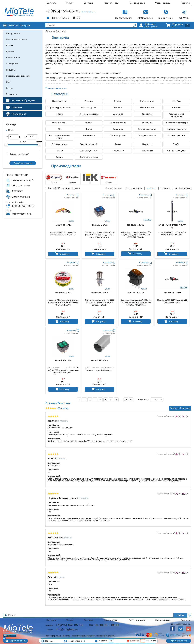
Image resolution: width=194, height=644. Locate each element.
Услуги (70, 3)
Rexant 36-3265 (99, 293)
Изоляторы (147, 151)
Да (177, 416)
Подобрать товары (23, 163)
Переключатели (118, 123)
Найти (180, 615)
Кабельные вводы (147, 129)
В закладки (71, 195)
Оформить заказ (179, 641)
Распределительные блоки (59, 137)
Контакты (51, 3)
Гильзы (59, 114)
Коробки (176, 101)
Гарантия (186, 3)
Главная (50, 31)
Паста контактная (89, 157)
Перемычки (118, 151)
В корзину (62, 254)
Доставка (89, 3)
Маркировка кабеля (176, 129)
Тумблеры (147, 123)
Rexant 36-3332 (136, 225)
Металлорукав (89, 108)
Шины (89, 129)
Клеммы (176, 108)
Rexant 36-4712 (63, 225)
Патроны (118, 101)
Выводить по (143, 400)
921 (131, 400)
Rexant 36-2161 (100, 225)
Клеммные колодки (89, 114)
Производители (137, 3)
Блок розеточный (89, 144)
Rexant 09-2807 (63, 293)
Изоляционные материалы (176, 115)
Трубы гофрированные (59, 108)
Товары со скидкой (18, 154)
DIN (59, 129)
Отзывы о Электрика (180, 408)
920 (126, 400)
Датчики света (59, 144)
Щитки (59, 151)
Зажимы (118, 108)
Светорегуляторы (89, 151)
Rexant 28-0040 (99, 360)
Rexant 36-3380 (172, 293)
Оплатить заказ (21, 197)
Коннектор (147, 114)
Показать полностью (56, 88)
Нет (184, 416)
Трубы (176, 144)
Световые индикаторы (176, 123)
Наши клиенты (111, 3)
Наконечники (147, 108)
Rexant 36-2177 (136, 293)
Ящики (59, 157)
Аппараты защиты (176, 151)
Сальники (118, 129)
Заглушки (118, 114)
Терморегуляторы (176, 136)
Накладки (147, 144)
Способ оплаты (163, 3)
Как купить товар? (23, 180)
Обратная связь (88, 12)
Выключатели (59, 101)
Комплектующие (118, 136)
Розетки (89, 101)
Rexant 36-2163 (63, 360)
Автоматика (89, 136)
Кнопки (89, 123)
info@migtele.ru (21, 214)
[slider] (6, 145)
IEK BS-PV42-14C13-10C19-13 (172, 226)
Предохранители (147, 136)
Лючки (118, 144)
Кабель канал (147, 101)
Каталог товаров (17, 25)
